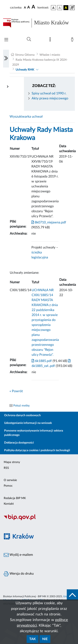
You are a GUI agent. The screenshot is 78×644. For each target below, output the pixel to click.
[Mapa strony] (51, 40)
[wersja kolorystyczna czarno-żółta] (66, 8)
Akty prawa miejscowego (50, 98)
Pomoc (8, 486)
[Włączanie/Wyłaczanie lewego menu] (6, 59)
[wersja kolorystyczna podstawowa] (53, 8)
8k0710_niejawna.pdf (49, 222)
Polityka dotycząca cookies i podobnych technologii (37, 450)
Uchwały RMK (25, 70)
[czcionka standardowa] (25, 7)
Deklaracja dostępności (19, 443)
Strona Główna (25, 55)
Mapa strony (12, 462)
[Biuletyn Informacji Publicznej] (39, 520)
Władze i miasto (50, 55)
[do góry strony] (72, 595)
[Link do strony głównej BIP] (39, 23)
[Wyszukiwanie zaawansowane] (29, 39)
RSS (6, 468)
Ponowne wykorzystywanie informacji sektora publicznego (34, 433)
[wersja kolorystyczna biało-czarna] (60, 8)
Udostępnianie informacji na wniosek (28, 423)
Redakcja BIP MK (15, 498)
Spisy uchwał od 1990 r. (49, 93)
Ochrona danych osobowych (22, 415)
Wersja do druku (19, 574)
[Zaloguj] (73, 40)
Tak (33, 639)
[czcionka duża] (34, 7)
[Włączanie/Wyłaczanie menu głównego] (6, 40)
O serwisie (10, 480)
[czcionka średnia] (29, 8)
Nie (45, 639)
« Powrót (16, 391)
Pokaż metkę (21, 406)
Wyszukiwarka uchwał (26, 117)
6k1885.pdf (42, 361)
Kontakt (9, 504)
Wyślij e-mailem (18, 555)
